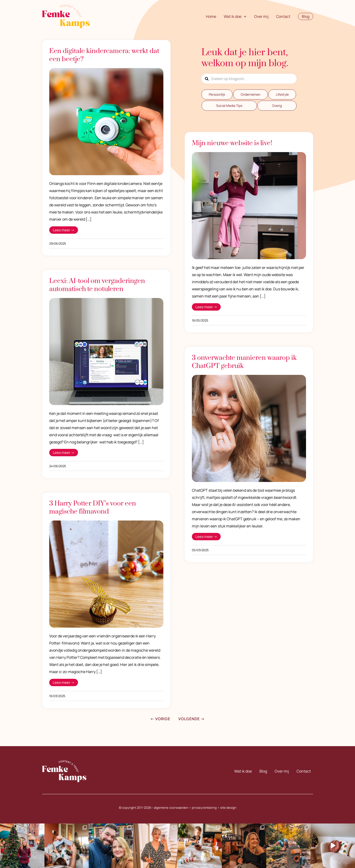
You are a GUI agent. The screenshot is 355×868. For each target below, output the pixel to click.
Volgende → (192, 719)
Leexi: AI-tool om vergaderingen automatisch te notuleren (97, 285)
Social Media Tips (229, 106)
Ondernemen (250, 94)
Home (211, 16)
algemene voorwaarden (171, 808)
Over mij (261, 16)
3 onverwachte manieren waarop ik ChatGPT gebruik (244, 362)
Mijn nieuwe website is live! (232, 143)
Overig (277, 106)
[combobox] (249, 79)
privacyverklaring (204, 808)
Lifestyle (282, 94)
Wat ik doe (235, 16)
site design (228, 808)
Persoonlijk (217, 94)
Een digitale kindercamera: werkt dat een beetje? (104, 55)
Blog (263, 771)
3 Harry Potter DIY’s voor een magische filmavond (93, 508)
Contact (283, 16)
